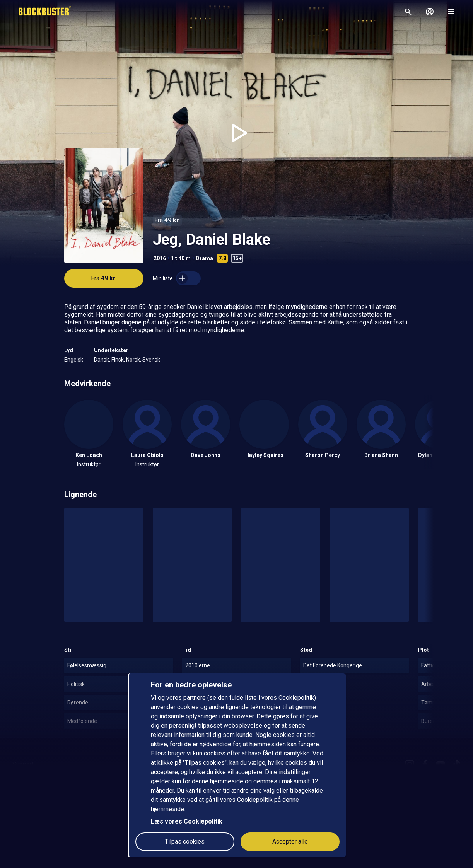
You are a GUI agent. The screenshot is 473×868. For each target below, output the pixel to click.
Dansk (102, 360)
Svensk (151, 360)
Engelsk (74, 360)
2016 (160, 258)
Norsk (133, 360)
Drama (204, 258)
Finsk (118, 360)
